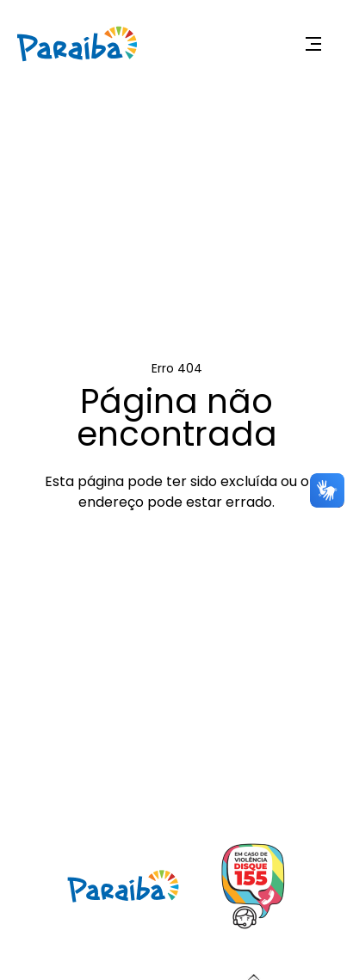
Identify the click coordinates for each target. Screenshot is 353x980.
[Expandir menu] (313, 44)
